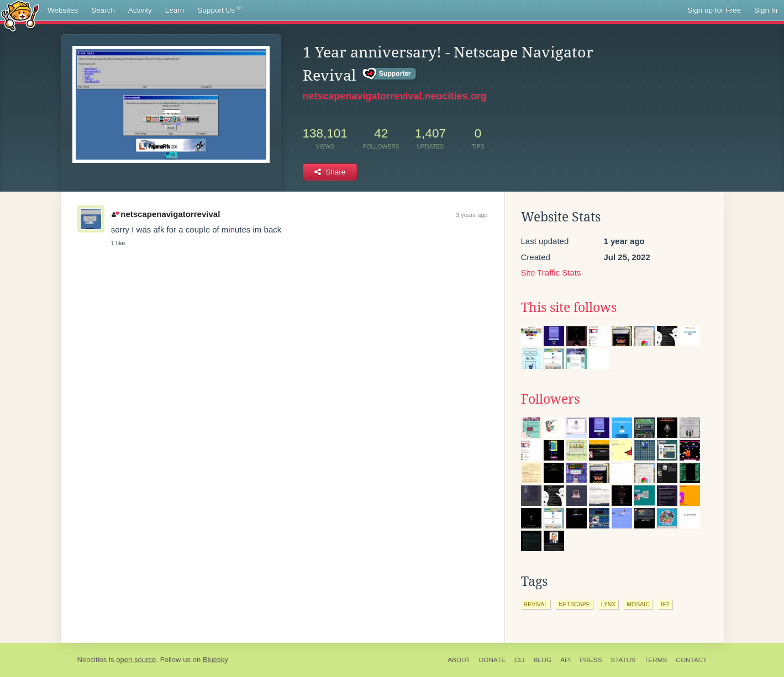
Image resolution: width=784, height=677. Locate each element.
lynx (609, 604)
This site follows (569, 308)
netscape (574, 604)
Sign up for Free (714, 10)
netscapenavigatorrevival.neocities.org (395, 96)
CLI (519, 660)
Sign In (766, 10)
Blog (542, 660)
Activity (140, 10)
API (565, 660)
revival (536, 604)
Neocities (92, 660)
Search (103, 10)
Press (591, 660)
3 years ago (472, 215)
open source (136, 660)
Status (623, 660)
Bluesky (215, 660)
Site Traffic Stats (551, 273)
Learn (175, 10)
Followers (550, 399)
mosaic (638, 604)
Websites (63, 10)
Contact (691, 660)
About (459, 660)
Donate (492, 660)
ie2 (665, 604)
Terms (656, 660)
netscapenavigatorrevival (166, 214)
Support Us (219, 10)
